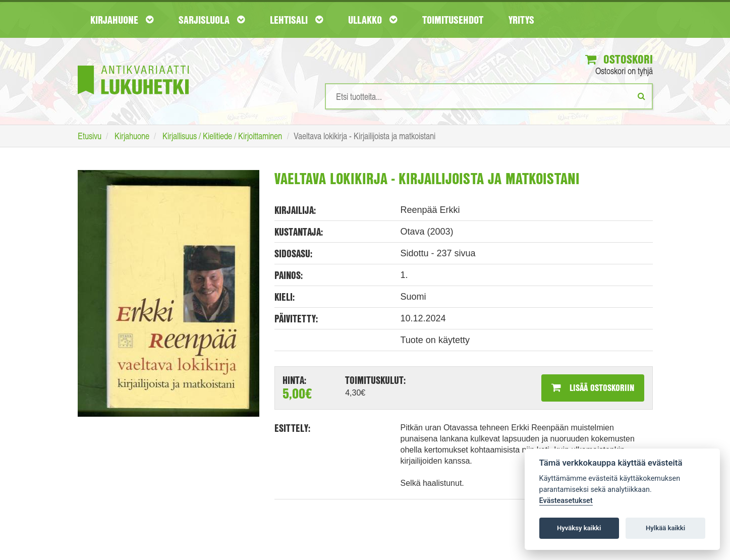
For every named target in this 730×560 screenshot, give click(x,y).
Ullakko (373, 20)
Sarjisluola (212, 20)
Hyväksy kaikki (579, 528)
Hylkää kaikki (665, 528)
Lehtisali (296, 20)
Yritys (521, 20)
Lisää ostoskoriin (593, 387)
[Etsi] (641, 96)
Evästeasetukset (566, 501)
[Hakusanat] (489, 96)
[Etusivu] (133, 65)
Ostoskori (619, 59)
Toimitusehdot (453, 20)
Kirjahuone (122, 20)
